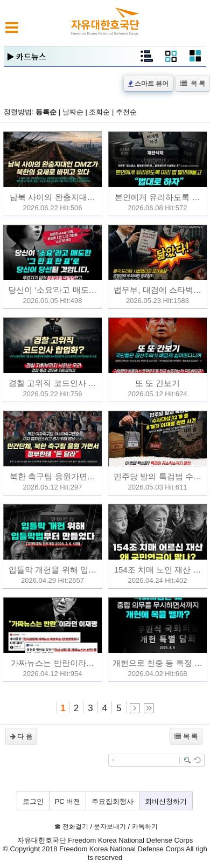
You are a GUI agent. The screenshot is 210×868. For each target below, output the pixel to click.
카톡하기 (145, 826)
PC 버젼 (68, 801)
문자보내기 (110, 826)
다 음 (21, 736)
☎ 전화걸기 (71, 826)
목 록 (193, 84)
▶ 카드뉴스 (26, 56)
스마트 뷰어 (149, 84)
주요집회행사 (113, 801)
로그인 (33, 801)
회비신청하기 (166, 801)
